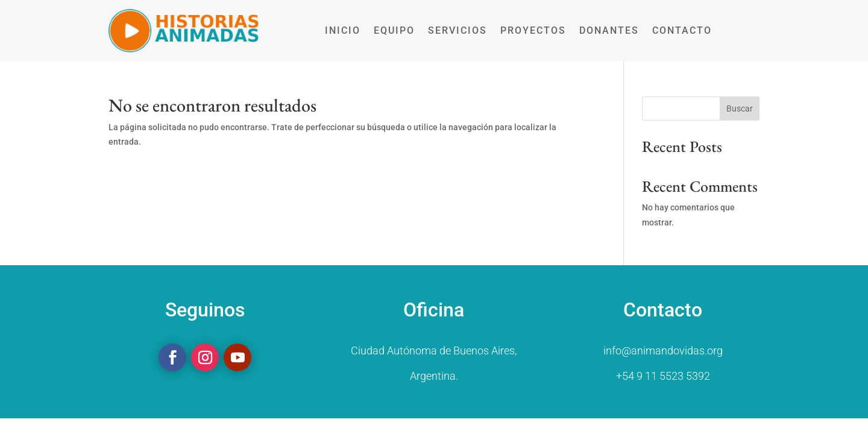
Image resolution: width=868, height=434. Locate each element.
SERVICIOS (458, 30)
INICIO (343, 30)
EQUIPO (394, 30)
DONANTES (609, 30)
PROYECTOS (533, 30)
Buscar (740, 108)
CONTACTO (682, 30)
